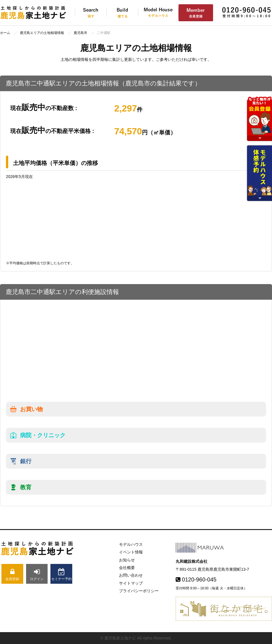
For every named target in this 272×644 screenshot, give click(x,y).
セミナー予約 (61, 575)
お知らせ (127, 560)
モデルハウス (131, 544)
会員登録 (12, 575)
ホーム (5, 33)
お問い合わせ (131, 575)
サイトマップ (131, 583)
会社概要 (127, 568)
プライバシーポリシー (139, 591)
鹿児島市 (80, 33)
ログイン (37, 575)
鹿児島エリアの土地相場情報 (42, 33)
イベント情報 (131, 552)
